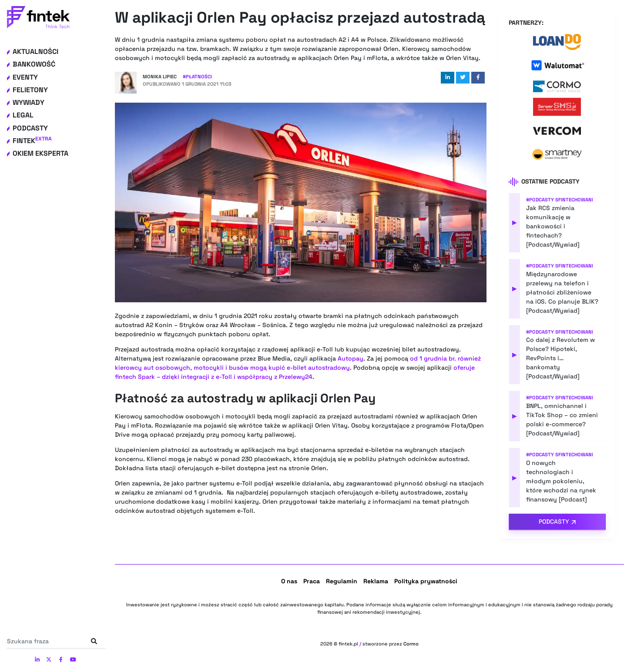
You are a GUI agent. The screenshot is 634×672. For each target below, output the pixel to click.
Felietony (30, 90)
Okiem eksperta (40, 153)
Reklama (376, 581)
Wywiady (29, 102)
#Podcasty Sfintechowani (560, 200)
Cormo (411, 644)
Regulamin (342, 581)
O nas (289, 581)
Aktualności (35, 52)
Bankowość (34, 64)
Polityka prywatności (426, 581)
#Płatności (197, 77)
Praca (312, 581)
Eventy (25, 77)
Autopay (351, 358)
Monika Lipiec (160, 77)
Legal (23, 115)
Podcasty (30, 128)
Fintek (32, 141)
